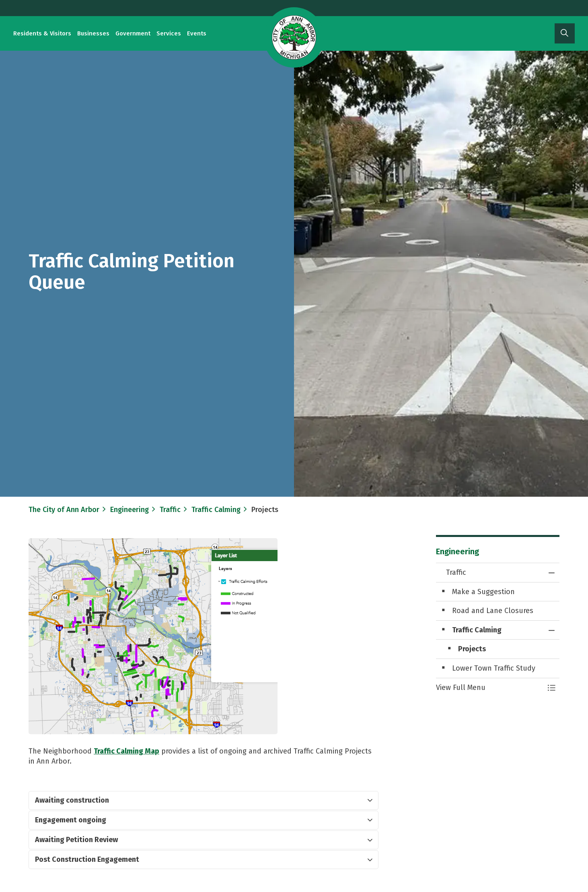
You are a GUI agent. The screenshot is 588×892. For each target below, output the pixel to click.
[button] (490, 688)
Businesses (93, 33)
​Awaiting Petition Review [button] (76, 840)
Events (197, 33)
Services (169, 33)
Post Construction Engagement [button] (87, 859)
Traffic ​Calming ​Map (126, 751)
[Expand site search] (565, 33)
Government (133, 33)
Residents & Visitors (42, 33)
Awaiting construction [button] (72, 800)
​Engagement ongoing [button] (71, 820)
